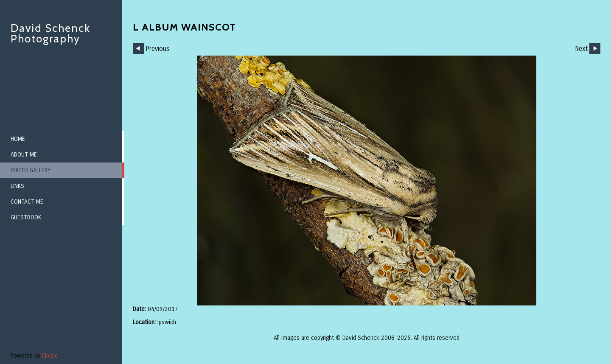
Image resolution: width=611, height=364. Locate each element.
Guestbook (26, 217)
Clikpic (50, 356)
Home (18, 139)
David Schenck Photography (50, 33)
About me (24, 155)
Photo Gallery (31, 170)
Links (17, 186)
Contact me (27, 202)
